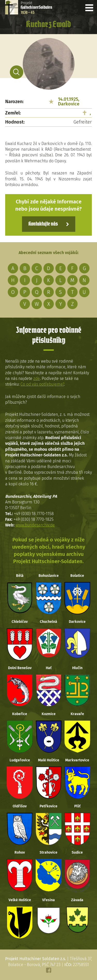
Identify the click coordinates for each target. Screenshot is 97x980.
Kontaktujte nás (43, 224)
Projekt (36, 8)
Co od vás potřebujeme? (42, 384)
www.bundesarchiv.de (35, 525)
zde (37, 378)
